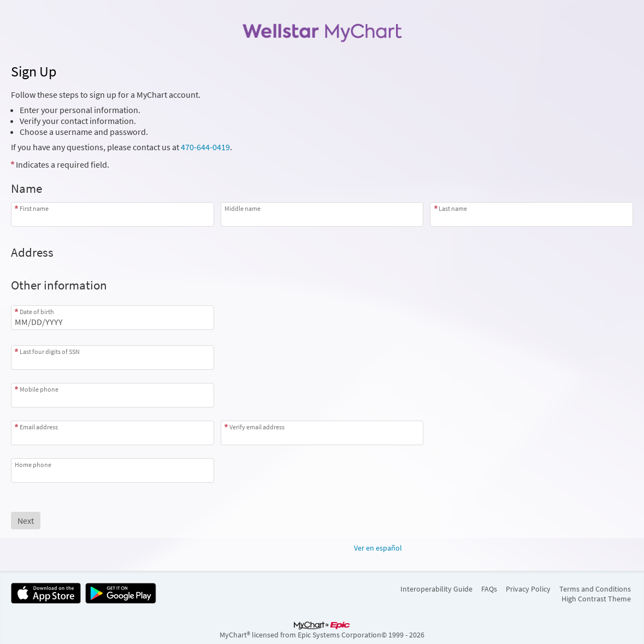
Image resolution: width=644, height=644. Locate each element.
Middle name (243, 208)
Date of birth (37, 312)
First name (34, 208)
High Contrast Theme (596, 599)
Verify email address (257, 427)
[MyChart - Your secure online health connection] (322, 31)
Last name (453, 208)
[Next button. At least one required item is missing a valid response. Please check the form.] (26, 521)
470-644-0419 (205, 147)
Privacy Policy (528, 589)
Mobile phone (39, 389)
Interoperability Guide (436, 589)
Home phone (33, 465)
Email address (39, 427)
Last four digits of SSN (50, 351)
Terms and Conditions (595, 589)
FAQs (489, 589)
